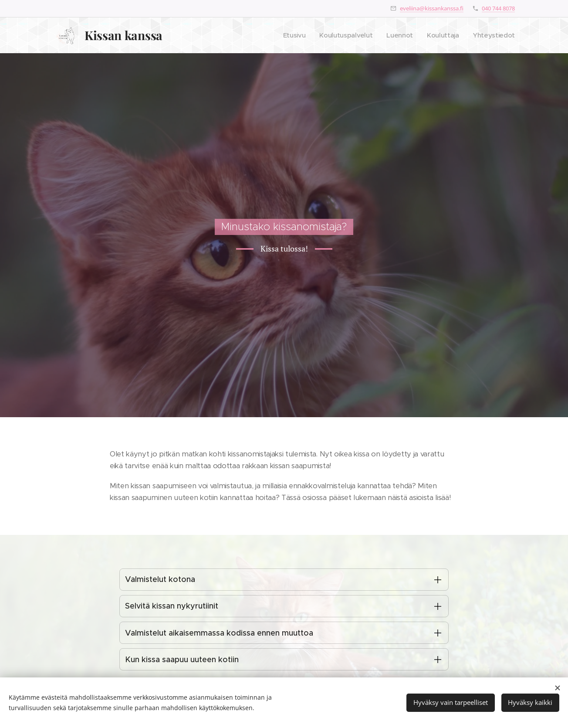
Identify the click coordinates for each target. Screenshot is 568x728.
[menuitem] (290, 35)
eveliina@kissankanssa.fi (432, 8)
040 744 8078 (498, 8)
